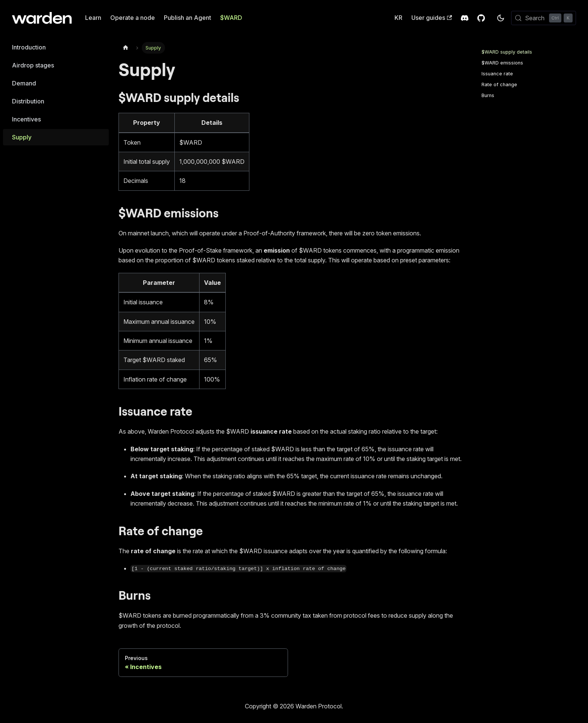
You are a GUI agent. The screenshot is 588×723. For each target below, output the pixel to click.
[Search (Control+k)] (544, 18)
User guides (432, 18)
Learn (93, 18)
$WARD (231, 18)
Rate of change (499, 85)
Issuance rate (497, 74)
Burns (488, 95)
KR (398, 18)
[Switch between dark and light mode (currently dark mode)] (501, 18)
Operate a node (133, 18)
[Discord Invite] (465, 18)
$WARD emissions (502, 63)
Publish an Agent (187, 18)
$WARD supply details (507, 52)
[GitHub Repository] (481, 18)
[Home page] (126, 48)
